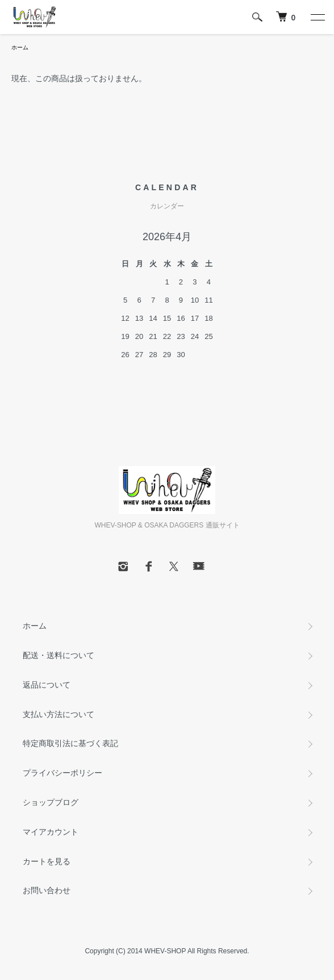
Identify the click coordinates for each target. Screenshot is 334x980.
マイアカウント (51, 832)
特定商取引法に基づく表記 (70, 743)
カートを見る (47, 861)
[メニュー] (317, 17)
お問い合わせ (47, 890)
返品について (47, 685)
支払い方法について (59, 714)
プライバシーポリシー (62, 773)
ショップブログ (51, 802)
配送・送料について (59, 655)
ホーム (20, 47)
